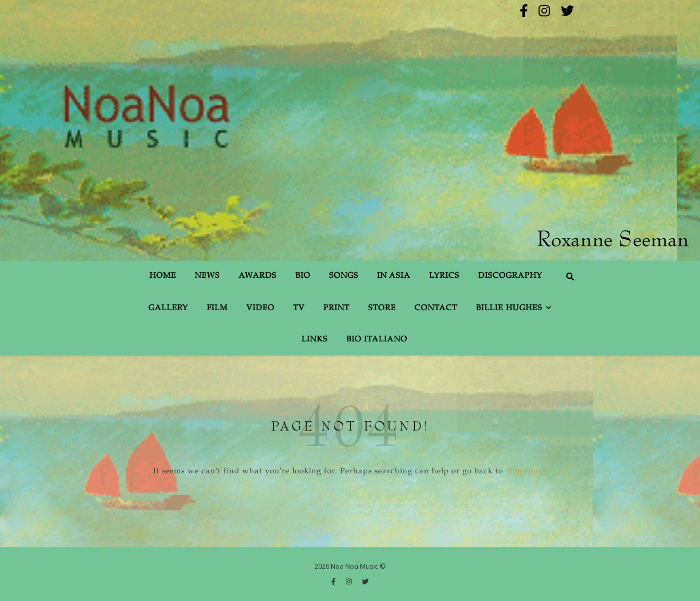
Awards (258, 276)
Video (260, 308)
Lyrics (444, 276)
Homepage (527, 471)
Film (217, 308)
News (207, 276)
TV (299, 308)
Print (336, 308)
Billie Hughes (509, 308)
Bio (303, 276)
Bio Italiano (377, 340)
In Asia (394, 276)
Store (382, 308)
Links (315, 340)
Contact (436, 308)
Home (163, 276)
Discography (510, 276)
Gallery (168, 308)
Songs (344, 276)
